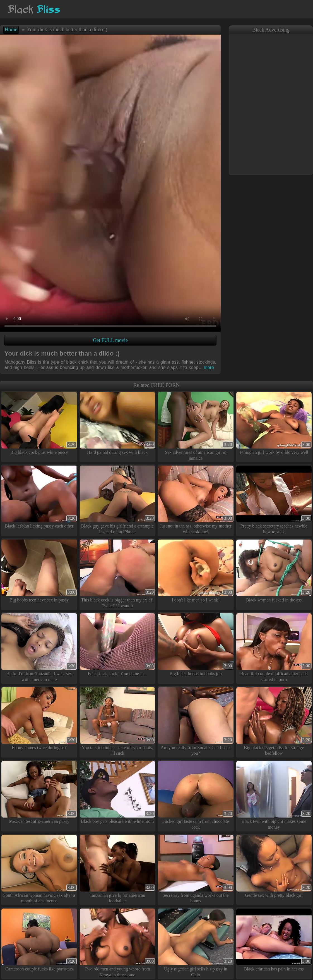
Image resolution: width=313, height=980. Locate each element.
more (206, 367)
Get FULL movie (110, 340)
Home (11, 30)
